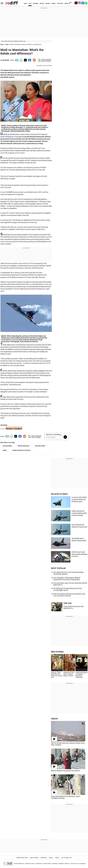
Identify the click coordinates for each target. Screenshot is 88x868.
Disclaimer (39, 864)
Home (2, 44)
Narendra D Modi (40, 446)
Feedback (61, 864)
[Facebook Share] (29, 60)
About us (67, 864)
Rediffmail (44, 858)
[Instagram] (79, 3)
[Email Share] (16, 60)
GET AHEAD (60, 3)
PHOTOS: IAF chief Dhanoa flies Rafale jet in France (79, 554)
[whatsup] (86, 3)
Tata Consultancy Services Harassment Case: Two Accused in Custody (69, 595)
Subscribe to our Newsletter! (53, 434)
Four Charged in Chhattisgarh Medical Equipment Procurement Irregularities (67, 579)
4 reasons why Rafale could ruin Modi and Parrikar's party (79, 499)
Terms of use (74, 864)
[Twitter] (76, 3)
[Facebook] (83, 3)
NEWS (30, 3)
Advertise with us (30, 864)
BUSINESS (36, 3)
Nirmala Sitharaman (24, 446)
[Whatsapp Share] (21, 60)
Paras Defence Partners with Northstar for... (74, 607)
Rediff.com (21, 864)
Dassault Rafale (7, 446)
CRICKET (48, 3)
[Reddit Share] (34, 60)
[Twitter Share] (25, 60)
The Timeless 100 (66, 858)
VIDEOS (54, 719)
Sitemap (55, 864)
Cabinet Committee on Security (21, 450)
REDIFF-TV (67, 3)
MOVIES (42, 3)
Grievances (82, 864)
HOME (25, 3)
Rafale (5, 450)
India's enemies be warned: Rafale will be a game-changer (79, 513)
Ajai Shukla (6, 60)
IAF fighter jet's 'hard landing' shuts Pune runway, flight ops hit (68, 589)
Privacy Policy (47, 864)
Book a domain (34, 858)
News (7, 44)
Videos (57, 858)
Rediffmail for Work (22, 858)
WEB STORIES (57, 652)
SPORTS (53, 3)
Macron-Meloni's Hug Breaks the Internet (65, 771)
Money (51, 858)
